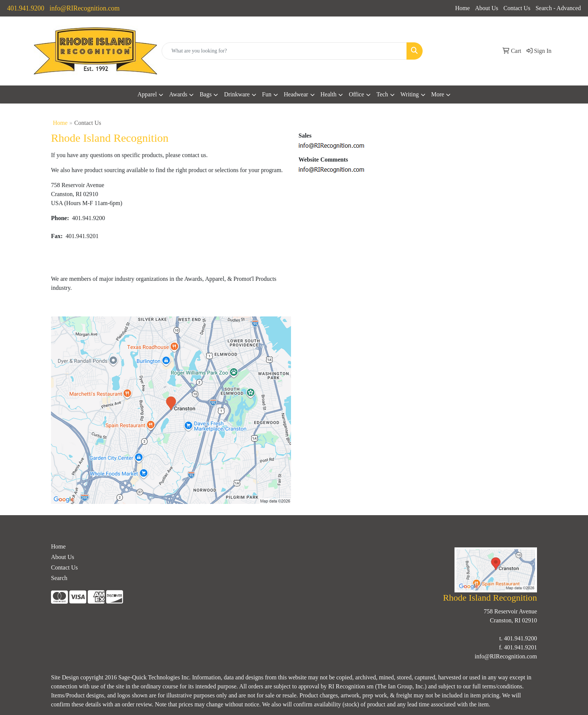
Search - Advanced (558, 8)
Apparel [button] (147, 94)
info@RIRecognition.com (85, 8)
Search (59, 578)
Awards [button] (178, 94)
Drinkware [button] (237, 94)
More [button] (438, 94)
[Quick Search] (284, 51)
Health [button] (329, 94)
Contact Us (517, 8)
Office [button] (356, 94)
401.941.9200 (26, 8)
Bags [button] (205, 94)
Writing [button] (410, 94)
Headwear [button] (296, 94)
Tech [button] (382, 94)
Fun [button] (267, 94)
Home (463, 8)
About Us (487, 8)
